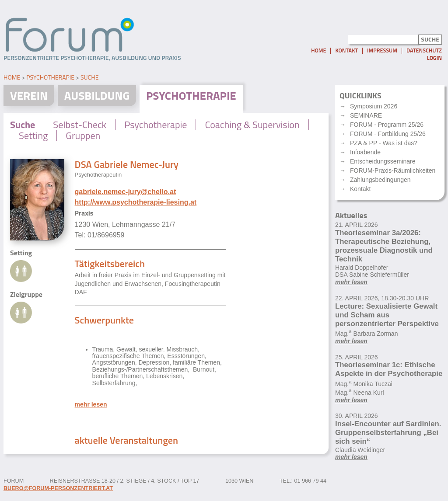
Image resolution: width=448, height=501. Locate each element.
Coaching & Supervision (252, 125)
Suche (89, 77)
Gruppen (83, 136)
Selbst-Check (80, 125)
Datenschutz (424, 51)
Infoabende (365, 152)
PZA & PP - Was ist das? (384, 143)
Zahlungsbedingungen (380, 180)
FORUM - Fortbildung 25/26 (388, 134)
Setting (33, 136)
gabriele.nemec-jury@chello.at (126, 192)
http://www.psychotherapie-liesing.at (136, 202)
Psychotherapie (50, 77)
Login (434, 58)
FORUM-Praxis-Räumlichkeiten (393, 170)
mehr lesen (91, 405)
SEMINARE (366, 115)
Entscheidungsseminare (383, 161)
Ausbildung (97, 96)
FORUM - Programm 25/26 (387, 125)
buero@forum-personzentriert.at (58, 488)
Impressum (382, 51)
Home (318, 51)
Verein (29, 96)
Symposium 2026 (374, 106)
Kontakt (346, 51)
